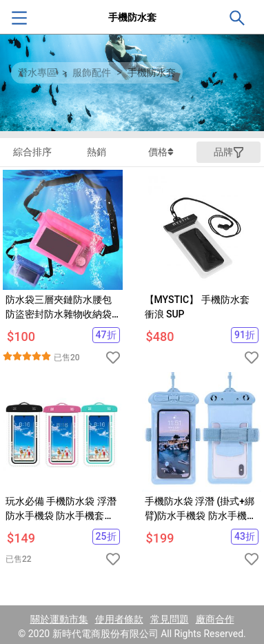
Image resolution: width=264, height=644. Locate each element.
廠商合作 (215, 619)
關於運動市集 (59, 619)
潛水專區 (37, 72)
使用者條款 (119, 619)
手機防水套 (152, 72)
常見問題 (170, 619)
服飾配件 (92, 72)
